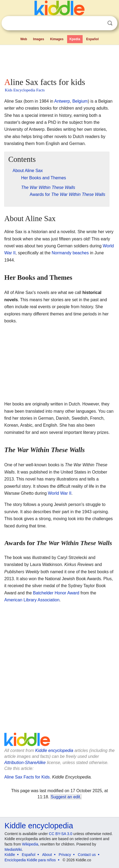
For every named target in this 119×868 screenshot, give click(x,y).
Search (110, 23)
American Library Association (32, 600)
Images (39, 39)
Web (24, 39)
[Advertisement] (59, 60)
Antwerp (62, 101)
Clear (99, 23)
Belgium (80, 101)
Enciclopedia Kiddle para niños (30, 860)
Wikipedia (30, 844)
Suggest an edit (65, 797)
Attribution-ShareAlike (25, 763)
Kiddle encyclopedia (54, 750)
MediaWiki (13, 850)
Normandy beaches (70, 253)
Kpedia (75, 39)
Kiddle (10, 855)
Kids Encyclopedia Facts (25, 90)
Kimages (57, 39)
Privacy (65, 855)
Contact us (87, 855)
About (47, 855)
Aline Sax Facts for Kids (27, 777)
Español (92, 39)
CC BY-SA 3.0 (61, 834)
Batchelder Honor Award (56, 593)
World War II (60, 493)
